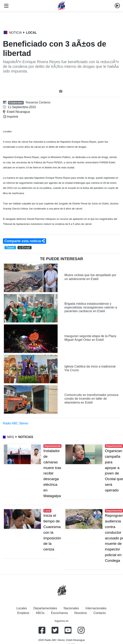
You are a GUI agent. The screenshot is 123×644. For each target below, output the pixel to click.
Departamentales (45, 608)
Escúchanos (59, 613)
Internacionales (96, 608)
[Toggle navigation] (5, 6)
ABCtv (40, 613)
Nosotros (81, 613)
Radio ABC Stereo (16, 423)
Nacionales (71, 608)
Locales (22, 608)
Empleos (23, 613)
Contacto (99, 613)
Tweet (10, 248)
